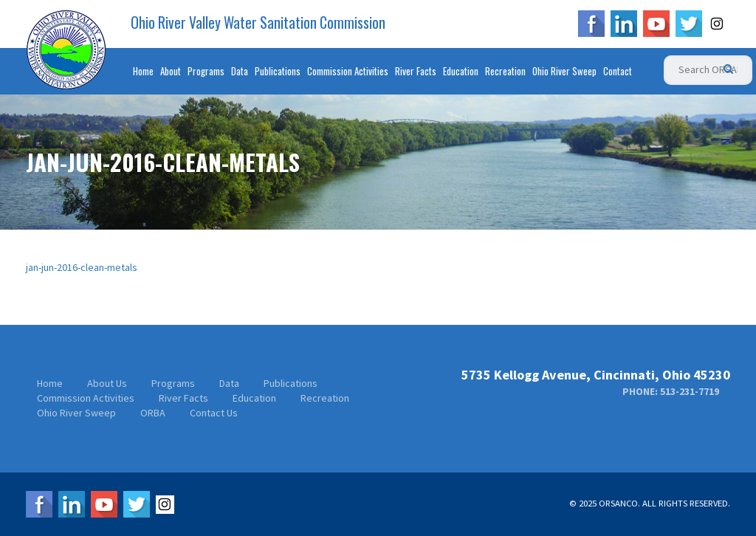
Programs (206, 71)
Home (143, 71)
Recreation (505, 71)
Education (461, 71)
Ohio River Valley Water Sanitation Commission (258, 23)
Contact (618, 71)
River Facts (416, 71)
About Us (107, 383)
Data (240, 71)
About (171, 71)
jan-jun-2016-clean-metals (82, 267)
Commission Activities (348, 71)
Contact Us (214, 413)
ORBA (153, 413)
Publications (278, 71)
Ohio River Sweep (564, 71)
